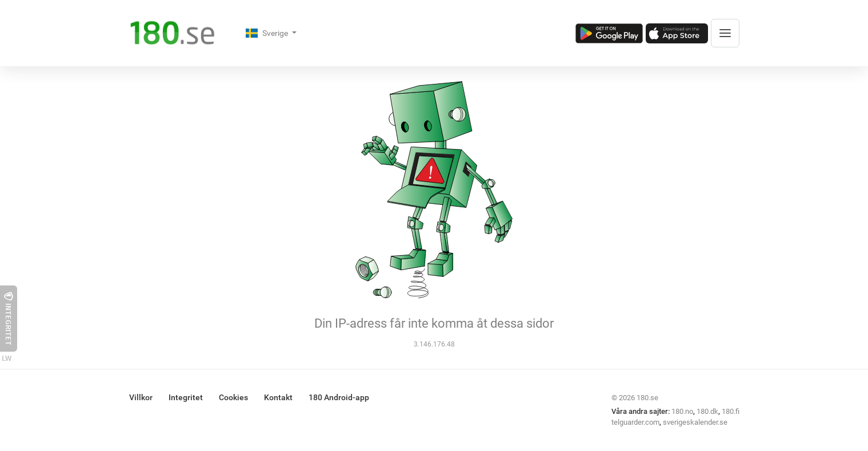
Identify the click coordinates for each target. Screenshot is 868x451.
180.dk (707, 411)
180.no (682, 411)
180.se (647, 398)
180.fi (731, 411)
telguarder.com (635, 422)
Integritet (186, 397)
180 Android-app (339, 397)
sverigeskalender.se (695, 422)
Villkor (141, 397)
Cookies (233, 397)
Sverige (268, 33)
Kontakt (278, 397)
